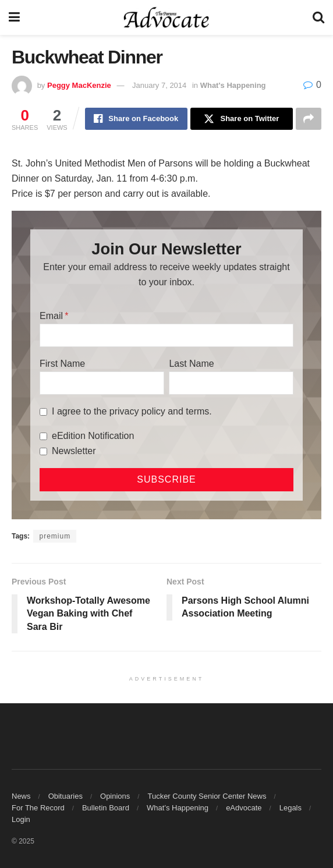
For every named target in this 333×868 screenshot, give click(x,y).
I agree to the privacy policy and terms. (132, 411)
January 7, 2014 (159, 85)
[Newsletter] (43, 451)
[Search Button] (318, 17)
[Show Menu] (14, 17)
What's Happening (233, 85)
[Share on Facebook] (136, 119)
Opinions (115, 796)
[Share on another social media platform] (309, 119)
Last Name (191, 364)
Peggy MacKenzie (79, 85)
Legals (291, 808)
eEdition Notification (93, 436)
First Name (62, 364)
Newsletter (74, 451)
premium (55, 536)
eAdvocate (244, 808)
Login (21, 819)
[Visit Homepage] (166, 17)
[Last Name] (231, 383)
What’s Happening (178, 808)
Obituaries (65, 796)
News (21, 796)
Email (51, 316)
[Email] (166, 335)
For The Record (38, 808)
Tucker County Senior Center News (207, 796)
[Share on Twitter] (242, 119)
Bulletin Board (106, 808)
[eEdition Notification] (43, 436)
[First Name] (102, 383)
